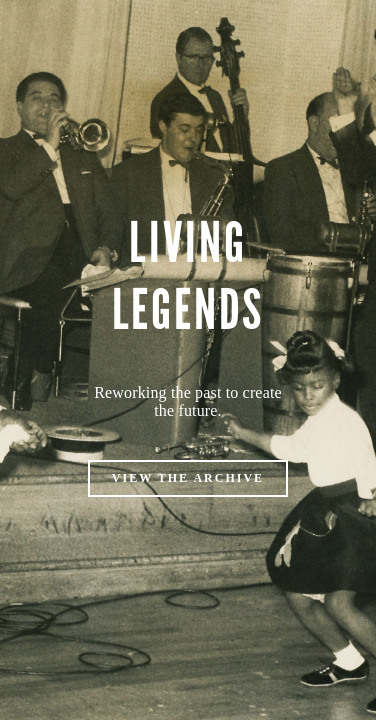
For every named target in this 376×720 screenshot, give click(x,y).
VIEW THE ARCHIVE (188, 478)
